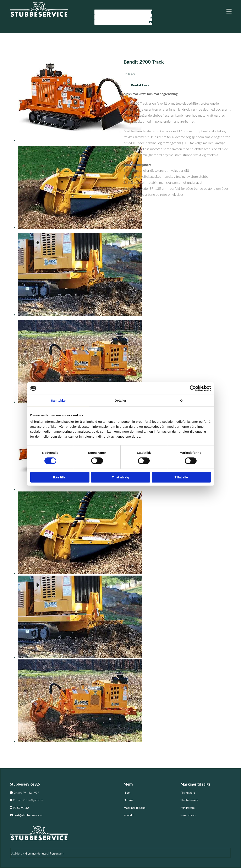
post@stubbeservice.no (27, 815)
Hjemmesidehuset (36, 853)
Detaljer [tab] (121, 400)
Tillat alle (181, 477)
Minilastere (187, 808)
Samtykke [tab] (58, 400)
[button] (197, 11)
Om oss (128, 800)
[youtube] (151, 22)
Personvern (57, 853)
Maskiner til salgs (135, 808)
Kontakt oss (140, 85)
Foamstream (188, 815)
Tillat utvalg (120, 477)
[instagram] (151, 17)
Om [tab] (183, 400)
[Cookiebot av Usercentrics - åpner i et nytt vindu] (193, 388)
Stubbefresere (189, 800)
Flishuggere (188, 793)
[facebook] (151, 12)
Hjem (127, 793)
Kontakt (129, 815)
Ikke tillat (60, 477)
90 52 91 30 (19, 808)
